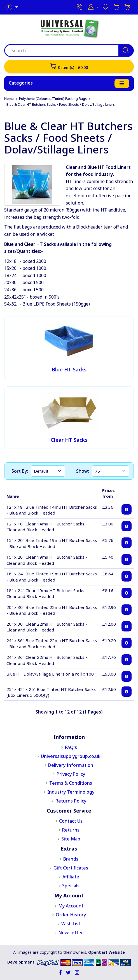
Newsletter (71, 933)
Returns (71, 830)
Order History (71, 915)
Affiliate (71, 877)
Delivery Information (71, 765)
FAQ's (71, 747)
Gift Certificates (71, 868)
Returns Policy (71, 801)
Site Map (71, 839)
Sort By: (20, 471)
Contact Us (71, 821)
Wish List (71, 924)
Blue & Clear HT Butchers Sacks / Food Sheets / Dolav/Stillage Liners (61, 105)
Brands (71, 859)
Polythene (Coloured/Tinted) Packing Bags (53, 99)
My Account (71, 906)
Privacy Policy (71, 774)
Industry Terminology (71, 792)
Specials (71, 886)
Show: (83, 471)
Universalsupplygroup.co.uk (71, 756)
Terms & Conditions (71, 783)
